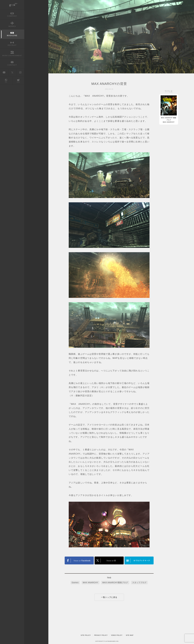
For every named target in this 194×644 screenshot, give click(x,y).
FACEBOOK (109, 560)
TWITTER (79, 560)
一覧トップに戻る (109, 597)
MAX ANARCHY (91, 583)
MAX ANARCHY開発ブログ (115, 583)
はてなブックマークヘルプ (139, 560)
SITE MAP (130, 635)
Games (75, 583)
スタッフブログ (139, 583)
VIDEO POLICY (117, 635)
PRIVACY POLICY (101, 635)
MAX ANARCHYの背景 (109, 84)
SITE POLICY (86, 635)
